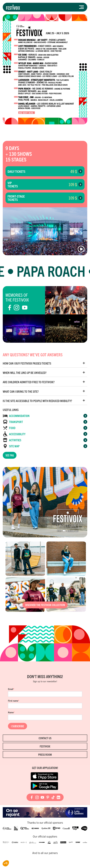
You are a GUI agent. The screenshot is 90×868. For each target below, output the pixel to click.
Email (11, 689)
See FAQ (10, 455)
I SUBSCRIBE (18, 726)
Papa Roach (55, 271)
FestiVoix (45, 746)
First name (13, 701)
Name (11, 712)
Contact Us (45, 738)
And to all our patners (45, 853)
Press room (45, 755)
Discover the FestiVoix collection (45, 605)
